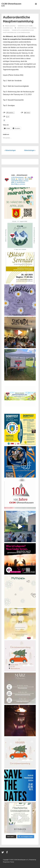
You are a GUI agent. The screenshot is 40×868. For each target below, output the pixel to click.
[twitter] (3, 853)
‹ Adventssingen (10, 150)
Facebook (6, 30)
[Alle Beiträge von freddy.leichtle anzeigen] (9, 26)
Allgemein (33, 28)
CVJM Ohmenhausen (23, 33)
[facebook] (7, 853)
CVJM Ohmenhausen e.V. (11, 5)
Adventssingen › (30, 150)
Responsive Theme (9, 862)
